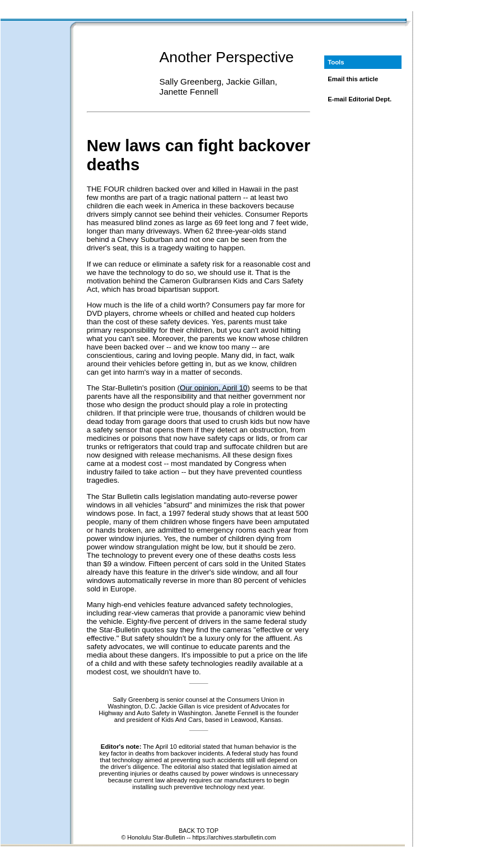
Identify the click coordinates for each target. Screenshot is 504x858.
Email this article (353, 79)
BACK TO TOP (199, 831)
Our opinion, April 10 (214, 388)
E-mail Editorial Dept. (360, 99)
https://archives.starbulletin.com (234, 837)
